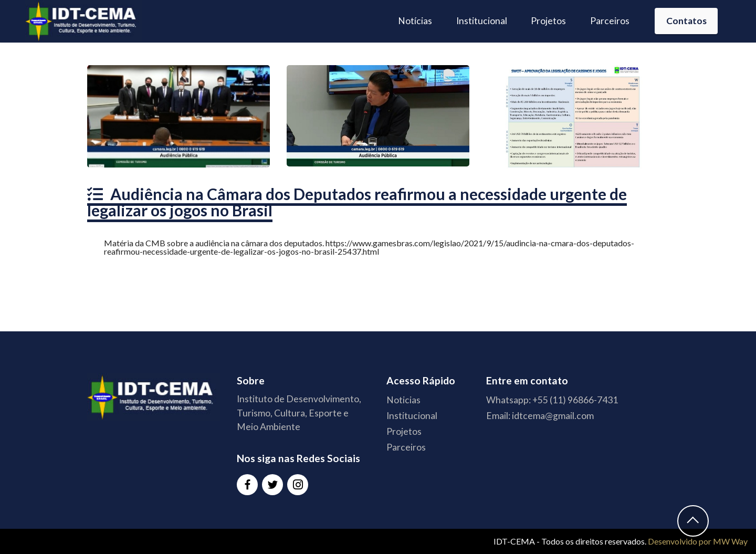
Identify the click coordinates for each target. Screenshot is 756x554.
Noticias (403, 400)
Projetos (548, 21)
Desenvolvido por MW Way (698, 541)
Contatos (686, 21)
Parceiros (610, 21)
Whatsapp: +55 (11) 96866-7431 (552, 400)
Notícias (415, 21)
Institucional (482, 21)
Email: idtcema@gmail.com (540, 416)
